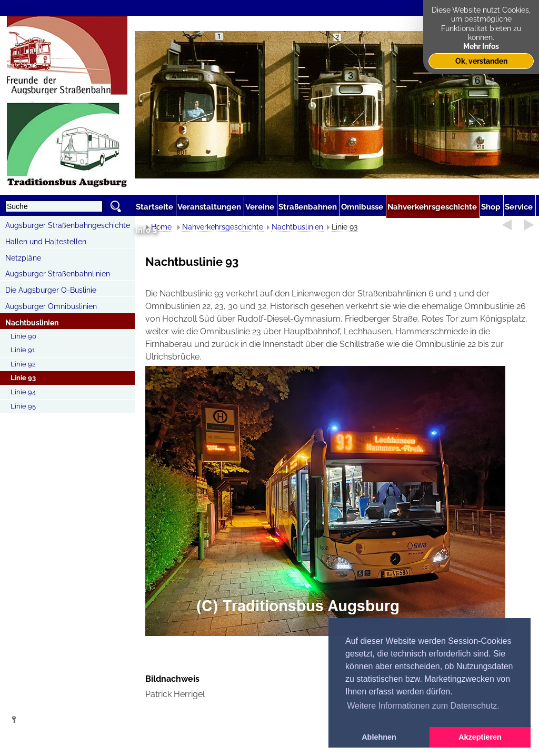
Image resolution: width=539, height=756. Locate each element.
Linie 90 (23, 336)
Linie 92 (23, 364)
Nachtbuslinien (32, 323)
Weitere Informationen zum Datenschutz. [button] (423, 706)
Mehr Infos (481, 46)
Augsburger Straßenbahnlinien (58, 274)
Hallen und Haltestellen (46, 242)
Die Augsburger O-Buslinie (51, 290)
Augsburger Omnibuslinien (51, 306)
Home (161, 227)
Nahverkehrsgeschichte (223, 227)
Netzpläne (23, 258)
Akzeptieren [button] (480, 737)
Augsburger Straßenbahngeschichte (68, 225)
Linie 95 (23, 406)
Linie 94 (23, 392)
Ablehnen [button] (379, 737)
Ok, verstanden (481, 61)
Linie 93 (23, 378)
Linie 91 (23, 350)
